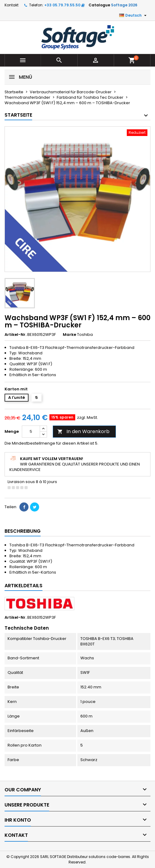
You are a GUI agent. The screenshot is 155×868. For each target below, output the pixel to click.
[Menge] (31, 432)
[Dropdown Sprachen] (134, 15)
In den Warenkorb (83, 431)
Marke (69, 335)
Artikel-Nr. (15, 335)
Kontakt (12, 5)
